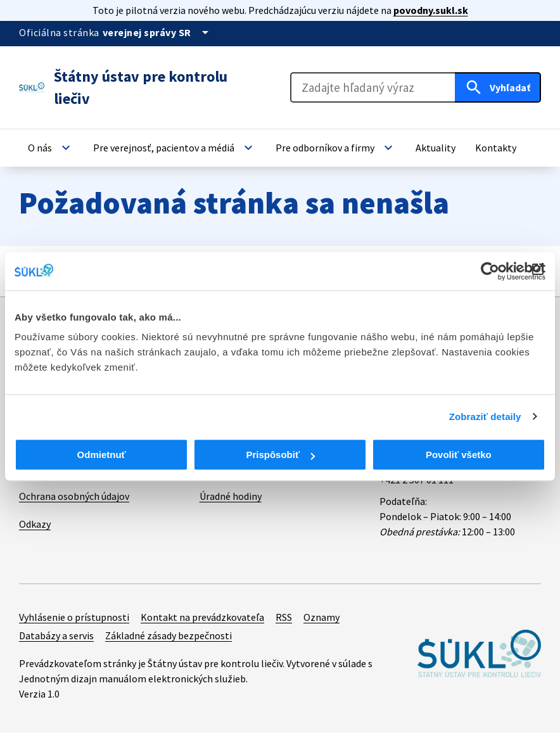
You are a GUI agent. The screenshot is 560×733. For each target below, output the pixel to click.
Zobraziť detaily (485, 417)
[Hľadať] (498, 87)
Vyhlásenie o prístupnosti (74, 617)
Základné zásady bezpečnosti (169, 635)
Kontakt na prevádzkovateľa (202, 617)
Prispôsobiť (280, 455)
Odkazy (35, 524)
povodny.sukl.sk (431, 10)
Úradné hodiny (231, 496)
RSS (284, 617)
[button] (51, 148)
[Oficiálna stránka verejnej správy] (158, 32)
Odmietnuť (102, 455)
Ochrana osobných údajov (74, 496)
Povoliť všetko (459, 455)
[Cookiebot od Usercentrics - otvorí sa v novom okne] (490, 271)
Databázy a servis (56, 635)
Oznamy (321, 617)
